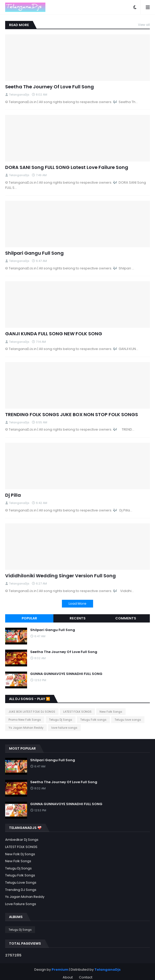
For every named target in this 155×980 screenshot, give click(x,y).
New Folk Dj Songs (20, 854)
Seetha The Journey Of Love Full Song (50, 87)
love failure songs (64, 728)
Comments (126, 618)
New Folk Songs (111, 712)
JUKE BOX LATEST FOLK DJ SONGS (32, 712)
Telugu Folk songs (93, 720)
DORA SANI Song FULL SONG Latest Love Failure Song (67, 167)
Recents (78, 618)
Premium (60, 970)
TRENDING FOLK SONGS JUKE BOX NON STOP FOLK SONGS (72, 414)
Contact (86, 977)
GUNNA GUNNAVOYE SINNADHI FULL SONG (66, 674)
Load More (77, 604)
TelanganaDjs (108, 970)
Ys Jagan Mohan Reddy (26, 728)
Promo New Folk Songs (25, 720)
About (68, 977)
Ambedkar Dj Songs (22, 840)
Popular (29, 618)
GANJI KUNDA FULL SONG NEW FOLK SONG (54, 334)
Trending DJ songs (21, 890)
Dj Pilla (13, 495)
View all (144, 25)
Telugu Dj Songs (61, 720)
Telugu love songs (128, 720)
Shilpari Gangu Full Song (34, 253)
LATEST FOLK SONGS (77, 712)
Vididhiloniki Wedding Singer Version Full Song (60, 576)
